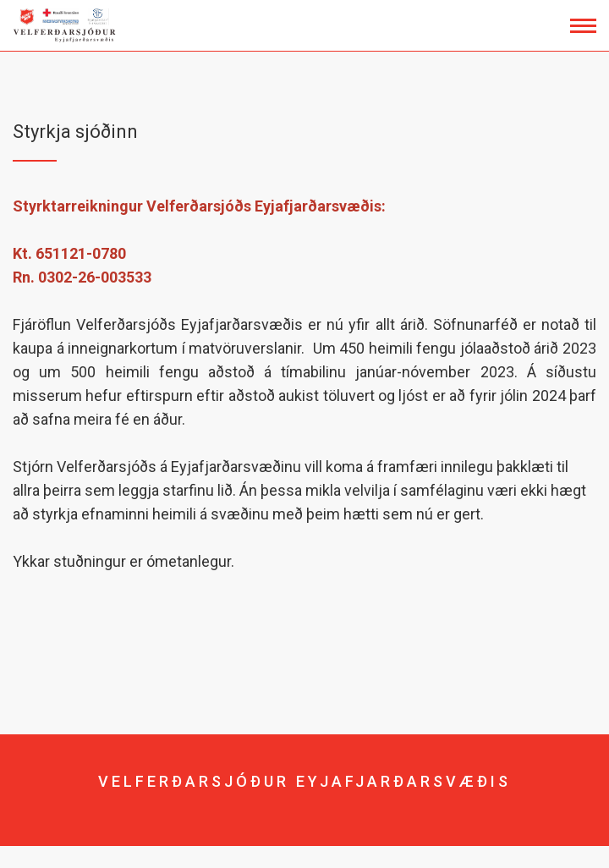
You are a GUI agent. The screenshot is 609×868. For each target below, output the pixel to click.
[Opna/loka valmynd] (583, 26)
